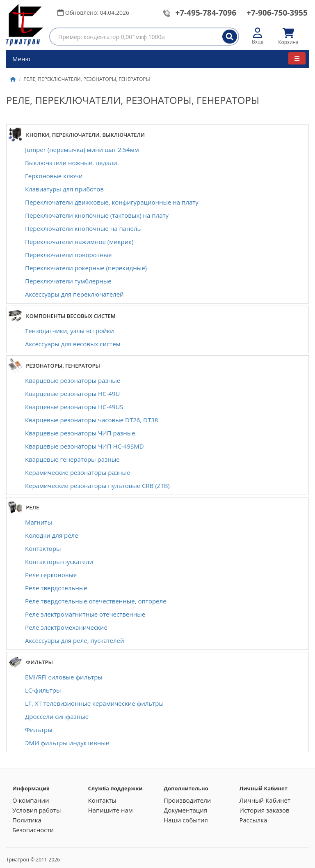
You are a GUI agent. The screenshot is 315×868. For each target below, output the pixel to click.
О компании (31, 800)
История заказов (265, 810)
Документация (185, 810)
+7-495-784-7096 (206, 13)
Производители (187, 800)
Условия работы (37, 810)
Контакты (102, 800)
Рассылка (253, 820)
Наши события (186, 820)
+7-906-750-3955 (277, 13)
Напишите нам (111, 810)
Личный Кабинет (265, 800)
